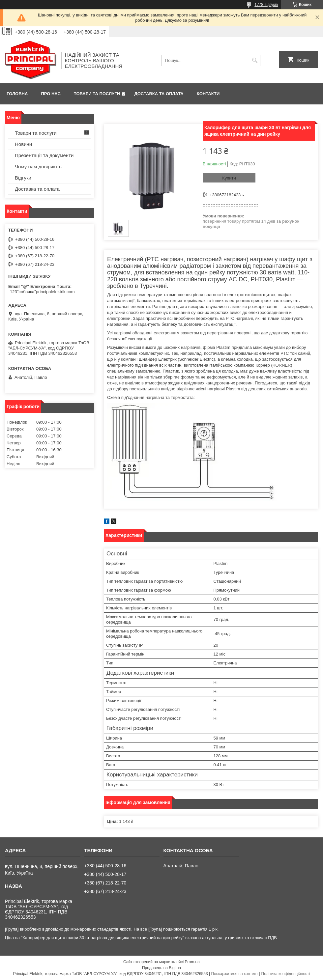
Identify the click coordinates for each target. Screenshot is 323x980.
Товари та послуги (97, 94)
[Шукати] (255, 60)
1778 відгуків (266, 5)
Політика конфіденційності (286, 974)
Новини (23, 144)
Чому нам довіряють (38, 167)
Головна (17, 94)
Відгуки (23, 178)
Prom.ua (192, 962)
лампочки (237, 307)
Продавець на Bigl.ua (161, 968)
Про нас (51, 94)
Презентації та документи (44, 155)
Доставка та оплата (159, 94)
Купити (229, 178)
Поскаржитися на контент (234, 974)
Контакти (208, 94)
